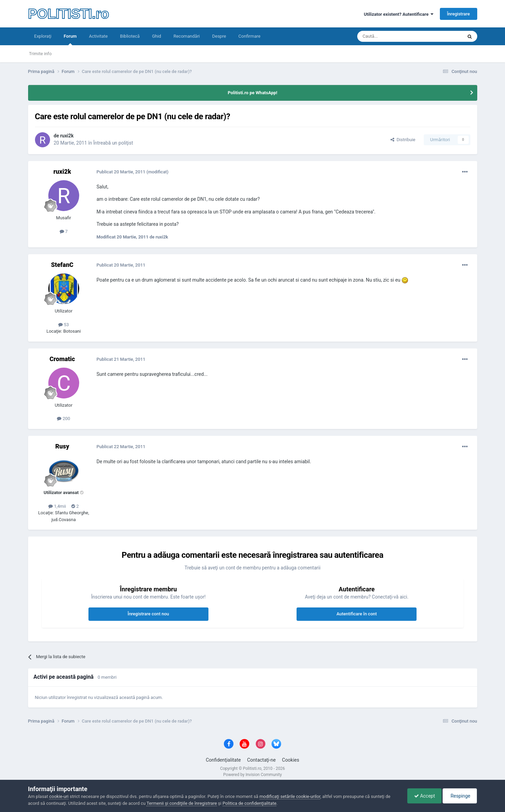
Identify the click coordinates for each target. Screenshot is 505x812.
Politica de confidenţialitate (249, 803)
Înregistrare (459, 14)
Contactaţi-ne (262, 760)
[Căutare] (391, 36)
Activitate (98, 36)
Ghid (157, 36)
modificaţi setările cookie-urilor (290, 796)
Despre (219, 36)
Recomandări (187, 36)
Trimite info (40, 54)
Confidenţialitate (223, 760)
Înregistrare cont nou (148, 614)
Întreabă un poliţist (113, 143)
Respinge (459, 796)
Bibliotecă (130, 36)
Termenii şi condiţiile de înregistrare (182, 803)
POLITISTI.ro (69, 14)
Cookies (291, 760)
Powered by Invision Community (252, 775)
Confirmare (249, 36)
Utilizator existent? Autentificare (399, 14)
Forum (70, 39)
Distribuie (403, 140)
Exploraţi (43, 36)
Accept (423, 796)
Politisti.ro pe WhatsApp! (252, 93)
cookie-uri (59, 796)
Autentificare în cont (357, 614)
